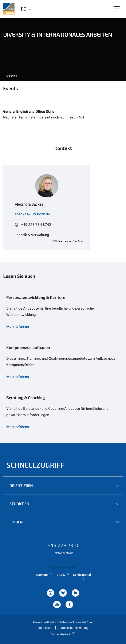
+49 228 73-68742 (36, 225)
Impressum (45, 628)
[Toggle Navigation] (117, 9)
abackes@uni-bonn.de (32, 214)
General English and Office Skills (29, 112)
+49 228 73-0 (63, 545)
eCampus (44, 575)
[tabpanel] (63, 49)
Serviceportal (82, 577)
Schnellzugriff (35, 465)
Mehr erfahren (17, 327)
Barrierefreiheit (63, 634)
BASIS (63, 575)
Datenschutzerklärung (74, 628)
